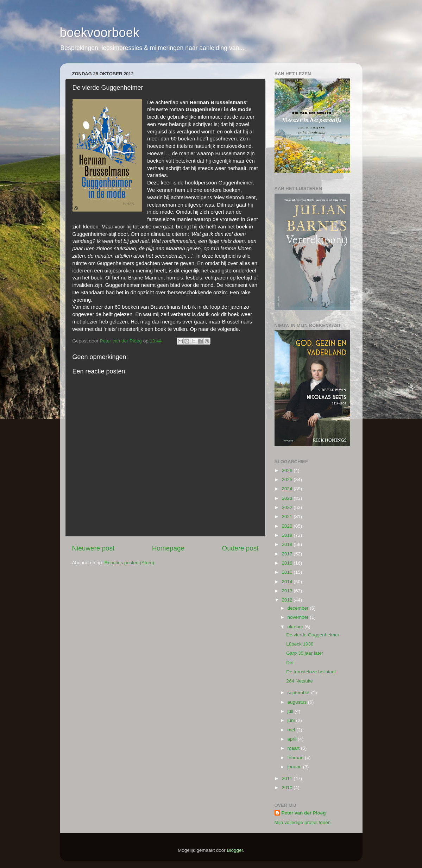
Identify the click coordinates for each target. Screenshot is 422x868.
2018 (288, 544)
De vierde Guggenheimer (313, 635)
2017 (288, 554)
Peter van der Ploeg (304, 813)
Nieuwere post (93, 548)
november (299, 617)
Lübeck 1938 (300, 644)
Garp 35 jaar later (305, 653)
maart (294, 748)
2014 (288, 582)
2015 (288, 572)
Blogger (235, 850)
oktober (296, 627)
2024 (288, 489)
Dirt (290, 663)
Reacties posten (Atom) (129, 563)
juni (292, 720)
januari (295, 767)
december (299, 608)
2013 (288, 591)
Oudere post (240, 548)
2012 (288, 600)
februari (296, 758)
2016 (288, 563)
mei (292, 730)
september (300, 693)
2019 (288, 535)
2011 (288, 778)
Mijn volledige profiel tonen (303, 822)
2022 (288, 507)
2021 (288, 517)
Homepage (168, 548)
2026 (288, 470)
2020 (288, 526)
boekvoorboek (100, 33)
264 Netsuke (300, 681)
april (293, 739)
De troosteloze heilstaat (311, 672)
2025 (288, 480)
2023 (288, 498)
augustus (298, 702)
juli (291, 711)
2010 (288, 788)
